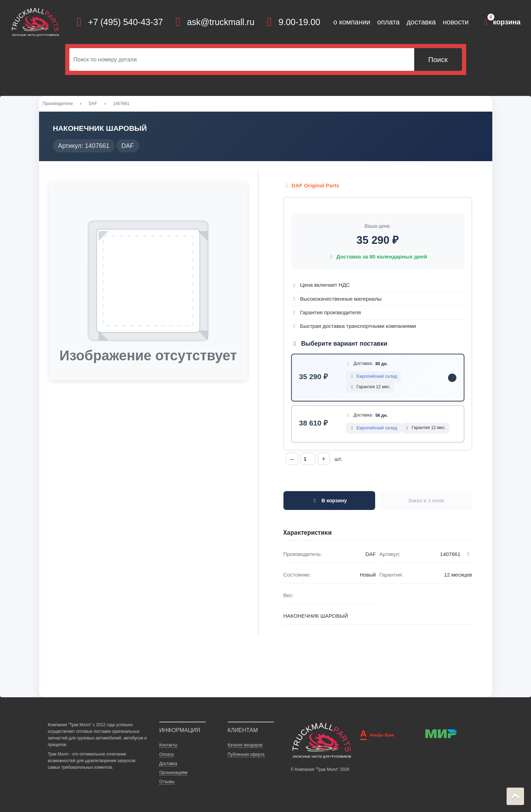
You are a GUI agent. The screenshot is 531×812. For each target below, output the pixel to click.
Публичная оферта (246, 756)
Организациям (173, 774)
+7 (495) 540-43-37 (126, 22)
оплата (388, 22)
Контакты (168, 747)
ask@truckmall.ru (221, 22)
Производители (58, 104)
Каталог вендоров (245, 747)
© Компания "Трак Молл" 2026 (320, 771)
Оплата (166, 756)
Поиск (438, 60)
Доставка (168, 765)
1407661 (121, 104)
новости (456, 22)
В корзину (329, 502)
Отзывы (167, 783)
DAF (93, 104)
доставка (421, 22)
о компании (352, 22)
